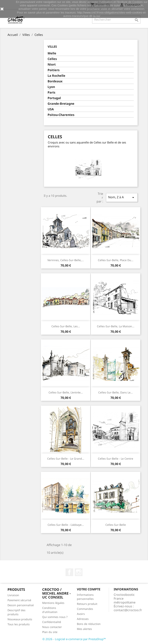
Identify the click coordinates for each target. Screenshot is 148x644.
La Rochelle (56, 76)
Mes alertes (84, 629)
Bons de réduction (89, 624)
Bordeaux (55, 81)
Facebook (69, 572)
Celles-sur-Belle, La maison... (116, 326)
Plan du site (50, 632)
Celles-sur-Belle (116, 525)
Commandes (85, 609)
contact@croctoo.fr (128, 610)
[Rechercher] (116, 19)
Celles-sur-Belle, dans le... (116, 392)
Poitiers (54, 70)
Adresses (83, 619)
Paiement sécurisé (19, 600)
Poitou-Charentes (61, 115)
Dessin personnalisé (21, 605)
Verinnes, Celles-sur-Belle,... (66, 260)
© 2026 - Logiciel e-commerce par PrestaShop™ (74, 639)
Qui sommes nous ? (55, 617)
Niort (52, 65)
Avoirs (81, 614)
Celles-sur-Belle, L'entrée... (66, 392)
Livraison (13, 595)
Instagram (79, 572)
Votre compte (89, 589)
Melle (52, 53)
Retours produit (87, 604)
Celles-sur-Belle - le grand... (66, 459)
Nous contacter (52, 627)
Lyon (51, 87)
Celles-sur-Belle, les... (66, 326)
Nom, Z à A (122, 197)
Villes (52, 46)
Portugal (54, 98)
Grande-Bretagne (61, 104)
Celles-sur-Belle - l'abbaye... (66, 525)
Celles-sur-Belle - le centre (116, 459)
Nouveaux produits (20, 619)
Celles (52, 59)
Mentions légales (53, 603)
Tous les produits (19, 624)
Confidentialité (52, 622)
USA (51, 109)
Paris (51, 92)
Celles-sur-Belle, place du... (116, 260)
